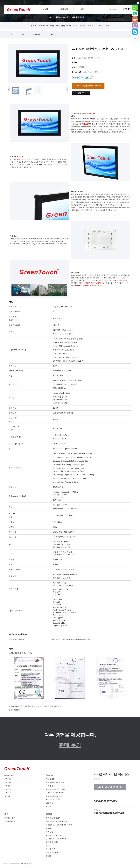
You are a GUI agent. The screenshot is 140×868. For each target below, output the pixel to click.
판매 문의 (70, 745)
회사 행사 (8, 786)
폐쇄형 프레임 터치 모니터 (56, 789)
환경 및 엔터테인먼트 (54, 835)
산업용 (48, 856)
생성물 (45, 9)
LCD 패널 (49, 803)
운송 (48, 846)
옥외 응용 (49, 832)
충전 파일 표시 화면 (53, 818)
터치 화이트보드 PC (53, 800)
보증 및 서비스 (10, 821)
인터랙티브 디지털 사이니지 (56, 839)
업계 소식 (8, 789)
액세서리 (49, 806)
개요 (10, 34)
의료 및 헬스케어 (52, 842)
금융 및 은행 (50, 849)
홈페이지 (34, 26)
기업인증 (8, 782)
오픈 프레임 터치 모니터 (55, 782)
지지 (83, 9)
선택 (23, 34)
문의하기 (8, 779)
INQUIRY (81, 93)
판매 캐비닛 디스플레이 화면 (56, 821)
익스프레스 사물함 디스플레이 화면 (59, 825)
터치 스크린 (50, 779)
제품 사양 (37, 34)
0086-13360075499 (105, 801)
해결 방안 (64, 9)
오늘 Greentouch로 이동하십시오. (110, 787)
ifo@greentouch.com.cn (109, 813)
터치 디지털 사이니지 (54, 796)
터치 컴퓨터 (50, 786)
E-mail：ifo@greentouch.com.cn (88, 86)
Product (44, 26)
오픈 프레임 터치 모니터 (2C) (63, 26)
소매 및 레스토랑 (52, 852)
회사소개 (8, 793)
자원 (51, 34)
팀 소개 (7, 796)
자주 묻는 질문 (10, 818)
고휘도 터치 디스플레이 (55, 793)
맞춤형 (48, 828)
